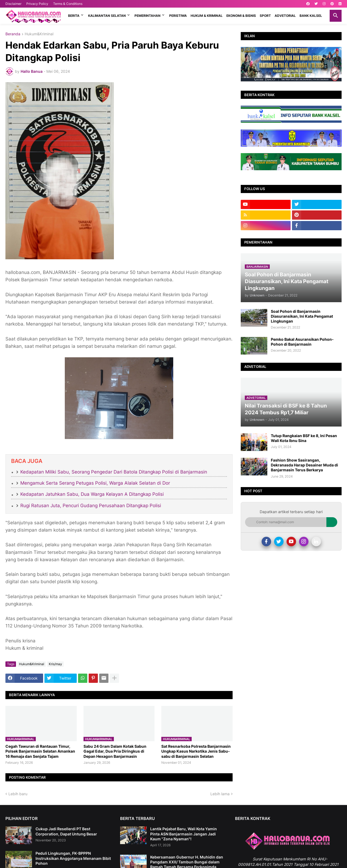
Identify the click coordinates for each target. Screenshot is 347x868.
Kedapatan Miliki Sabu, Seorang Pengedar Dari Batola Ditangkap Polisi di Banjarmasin (114, 472)
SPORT (265, 16)
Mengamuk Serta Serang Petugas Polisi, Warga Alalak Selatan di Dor (95, 483)
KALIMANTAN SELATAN (107, 16)
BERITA (74, 16)
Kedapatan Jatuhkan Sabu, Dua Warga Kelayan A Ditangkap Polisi (92, 494)
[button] (336, 16)
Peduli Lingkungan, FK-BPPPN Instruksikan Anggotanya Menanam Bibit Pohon (73, 858)
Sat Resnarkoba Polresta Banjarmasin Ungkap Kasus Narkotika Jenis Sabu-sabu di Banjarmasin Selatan (196, 751)
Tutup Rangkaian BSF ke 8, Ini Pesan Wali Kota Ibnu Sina (304, 438)
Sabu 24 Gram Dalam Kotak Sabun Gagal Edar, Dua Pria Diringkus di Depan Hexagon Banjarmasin (115, 751)
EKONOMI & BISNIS (241, 16)
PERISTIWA (178, 16)
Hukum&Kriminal (39, 34)
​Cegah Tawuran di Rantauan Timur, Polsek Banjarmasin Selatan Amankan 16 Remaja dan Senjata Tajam (40, 751)
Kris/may (55, 664)
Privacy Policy (37, 4)
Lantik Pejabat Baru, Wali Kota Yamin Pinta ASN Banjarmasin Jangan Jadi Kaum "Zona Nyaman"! (184, 834)
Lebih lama (220, 794)
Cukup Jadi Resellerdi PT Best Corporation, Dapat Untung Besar (66, 831)
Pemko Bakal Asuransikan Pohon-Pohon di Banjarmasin (302, 342)
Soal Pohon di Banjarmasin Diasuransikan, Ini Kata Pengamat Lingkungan (302, 316)
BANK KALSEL (311, 16)
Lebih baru (18, 794)
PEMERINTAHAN (147, 16)
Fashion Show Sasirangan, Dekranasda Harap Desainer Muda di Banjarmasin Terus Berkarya (304, 465)
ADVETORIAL (285, 16)
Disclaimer (13, 4)
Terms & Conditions (68, 4)
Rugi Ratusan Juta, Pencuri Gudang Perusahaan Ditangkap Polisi (91, 506)
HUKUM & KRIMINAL (207, 16)
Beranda (13, 34)
